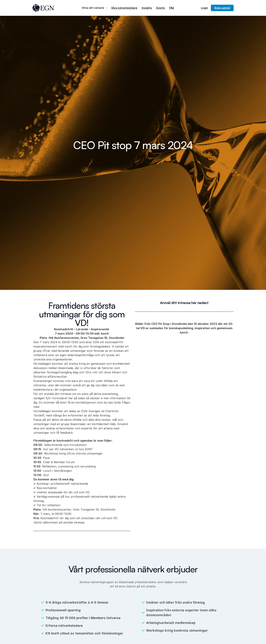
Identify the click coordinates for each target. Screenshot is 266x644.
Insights (147, 8)
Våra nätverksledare (124, 8)
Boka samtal (222, 8)
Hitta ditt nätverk (95, 8)
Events (161, 8)
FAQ (172, 8)
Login (204, 8)
